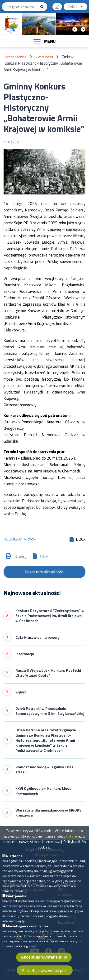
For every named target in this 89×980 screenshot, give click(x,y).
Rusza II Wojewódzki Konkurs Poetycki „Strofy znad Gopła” (48, 673)
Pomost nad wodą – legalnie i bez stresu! (44, 770)
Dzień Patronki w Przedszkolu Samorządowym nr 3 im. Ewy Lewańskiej (50, 711)
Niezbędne (14, 858)
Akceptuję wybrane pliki (44, 960)
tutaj (70, 839)
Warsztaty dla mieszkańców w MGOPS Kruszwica (48, 813)
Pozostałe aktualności (44, 572)
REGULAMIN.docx (19, 539)
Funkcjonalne (16, 899)
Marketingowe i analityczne (27, 929)
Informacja (25, 654)
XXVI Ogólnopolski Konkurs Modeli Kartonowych (44, 791)
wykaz (21, 692)
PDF (44, 556)
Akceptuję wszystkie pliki (45, 973)
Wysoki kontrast (59, 5)
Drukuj (20, 556)
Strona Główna (15, 57)
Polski (78, 7)
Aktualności (44, 57)
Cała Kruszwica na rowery (37, 637)
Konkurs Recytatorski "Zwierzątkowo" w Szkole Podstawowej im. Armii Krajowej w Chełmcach (50, 616)
